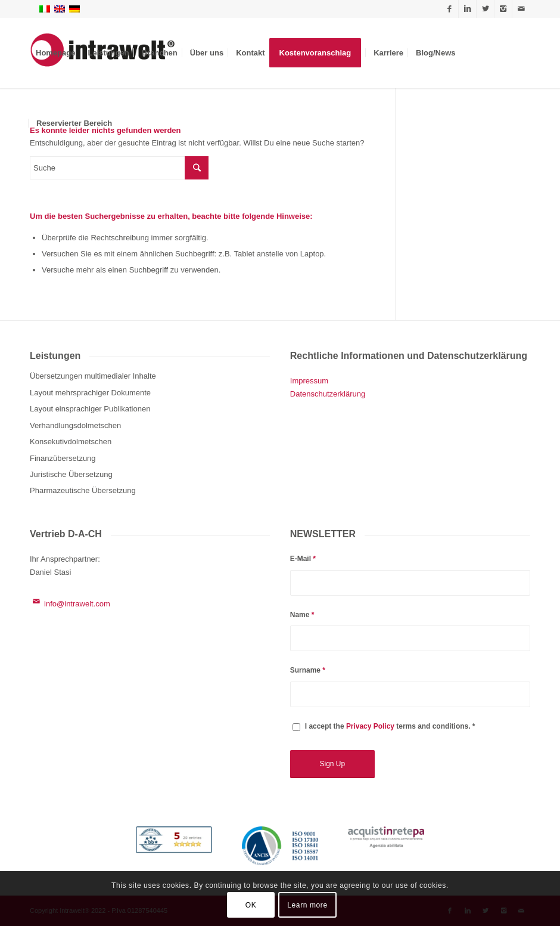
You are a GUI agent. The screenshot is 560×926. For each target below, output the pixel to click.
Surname (308, 670)
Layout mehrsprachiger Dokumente (90, 393)
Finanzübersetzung (63, 458)
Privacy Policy (370, 726)
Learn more (307, 905)
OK (251, 905)
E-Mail (303, 559)
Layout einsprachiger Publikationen (90, 409)
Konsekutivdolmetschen (71, 442)
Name (302, 615)
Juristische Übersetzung (71, 474)
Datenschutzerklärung (328, 394)
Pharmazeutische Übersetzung (83, 490)
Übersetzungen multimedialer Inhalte (93, 376)
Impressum (309, 381)
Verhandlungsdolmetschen (75, 425)
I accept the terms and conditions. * (390, 726)
